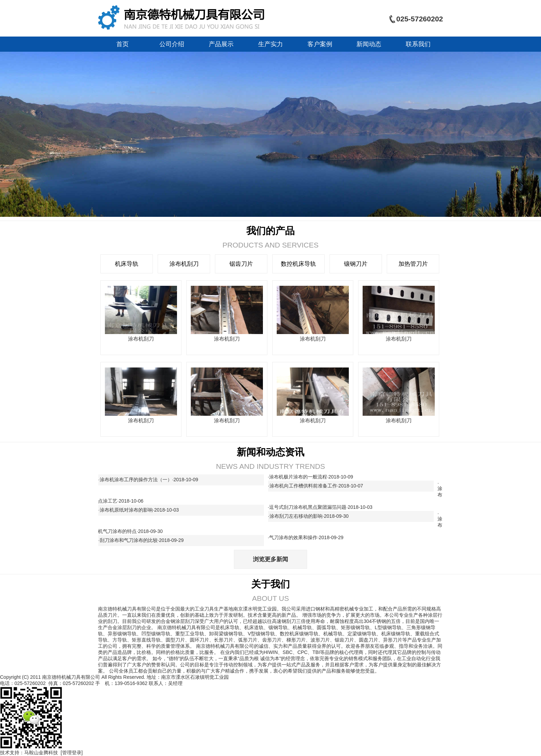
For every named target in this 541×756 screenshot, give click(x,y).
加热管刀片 (413, 264)
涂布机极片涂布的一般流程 (312, 477)
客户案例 (320, 44)
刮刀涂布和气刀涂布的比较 (142, 540)
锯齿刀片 (241, 264)
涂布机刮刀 (184, 264)
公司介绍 (172, 44)
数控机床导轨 (298, 264)
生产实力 (270, 44)
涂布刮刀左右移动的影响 (310, 516)
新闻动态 (369, 44)
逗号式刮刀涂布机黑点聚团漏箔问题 (321, 507)
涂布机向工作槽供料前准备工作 (317, 486)
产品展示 (221, 44)
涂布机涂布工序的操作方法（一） (150, 480)
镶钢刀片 (356, 264)
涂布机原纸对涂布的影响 (140, 510)
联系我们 (418, 44)
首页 (122, 44)
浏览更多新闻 (270, 559)
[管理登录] (72, 753)
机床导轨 (127, 264)
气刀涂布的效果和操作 (307, 537)
